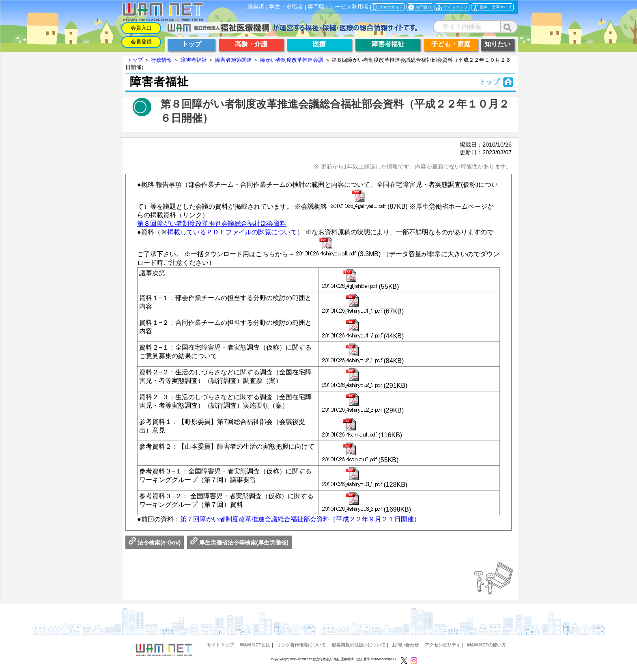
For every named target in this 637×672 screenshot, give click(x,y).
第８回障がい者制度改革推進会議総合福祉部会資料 (212, 224)
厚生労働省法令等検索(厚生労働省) (239, 542)
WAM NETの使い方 (486, 645)
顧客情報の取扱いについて (359, 645)
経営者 (256, 7)
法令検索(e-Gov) (155, 542)
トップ (135, 60)
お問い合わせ (405, 645)
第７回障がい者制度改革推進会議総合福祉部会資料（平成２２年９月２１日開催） (300, 519)
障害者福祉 (194, 60)
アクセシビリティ (443, 645)
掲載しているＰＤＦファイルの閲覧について (232, 232)
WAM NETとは (255, 645)
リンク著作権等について (301, 645)
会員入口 (141, 28)
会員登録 (141, 42)
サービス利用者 (349, 7)
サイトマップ (220, 645)
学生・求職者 (286, 7)
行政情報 (161, 60)
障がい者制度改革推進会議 (292, 60)
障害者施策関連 (233, 60)
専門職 (316, 7)
